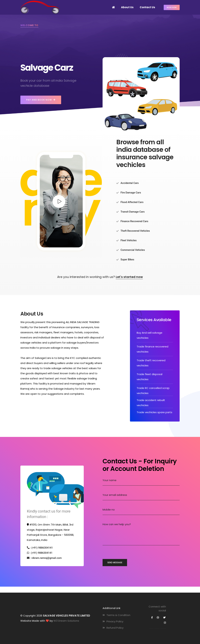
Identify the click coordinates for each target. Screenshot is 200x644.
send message (115, 562)
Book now (172, 7)
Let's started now (129, 277)
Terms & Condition (116, 615)
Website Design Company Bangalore (1, 590)
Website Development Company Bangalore (5, 590)
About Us (127, 7)
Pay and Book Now (41, 100)
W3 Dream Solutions (66, 621)
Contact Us (147, 7)
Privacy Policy (113, 621)
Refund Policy (113, 628)
